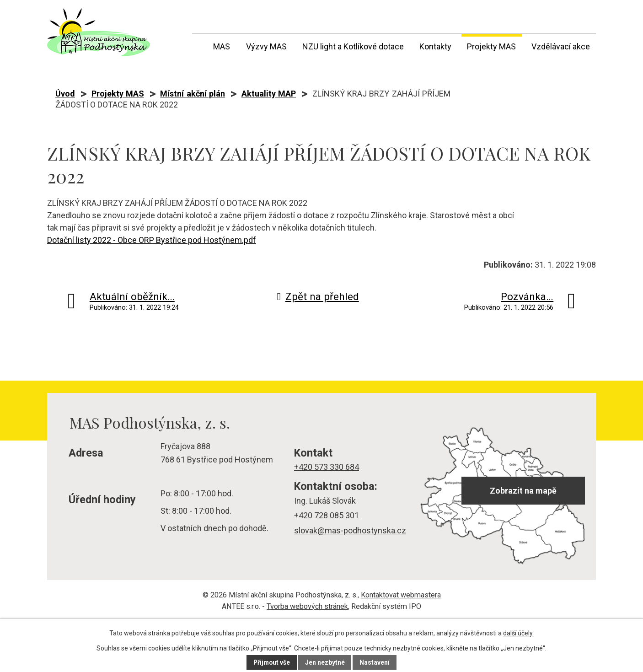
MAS (222, 46)
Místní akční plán (193, 94)
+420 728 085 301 (327, 515)
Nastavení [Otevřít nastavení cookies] (375, 662)
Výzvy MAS (266, 46)
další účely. (518, 633)
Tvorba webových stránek (307, 606)
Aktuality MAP (269, 94)
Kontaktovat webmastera (401, 595)
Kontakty (435, 46)
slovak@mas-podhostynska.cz (350, 530)
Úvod (198, 45)
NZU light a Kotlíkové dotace (353, 46)
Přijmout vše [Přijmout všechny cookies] (271, 662)
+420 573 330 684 (327, 467)
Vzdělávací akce (561, 46)
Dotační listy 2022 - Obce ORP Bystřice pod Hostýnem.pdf (152, 240)
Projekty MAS (491, 46)
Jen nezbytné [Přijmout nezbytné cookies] (325, 662)
